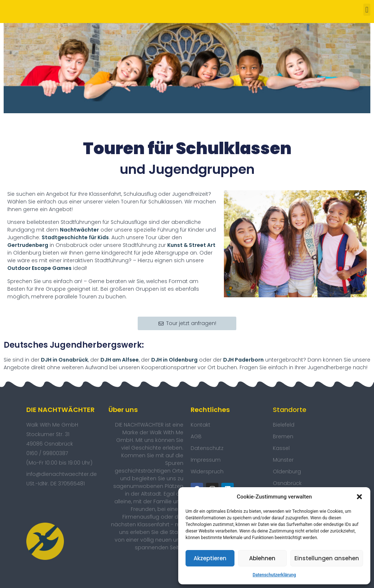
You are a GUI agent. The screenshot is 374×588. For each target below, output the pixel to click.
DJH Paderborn (243, 360)
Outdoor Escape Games (39, 268)
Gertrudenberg (28, 245)
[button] (359, 497)
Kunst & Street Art (191, 245)
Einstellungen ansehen (327, 558)
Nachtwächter (79, 230)
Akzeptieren (210, 558)
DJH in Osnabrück (64, 360)
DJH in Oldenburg (174, 360)
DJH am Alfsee (120, 360)
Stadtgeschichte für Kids (75, 237)
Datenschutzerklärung (274, 575)
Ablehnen (262, 558)
